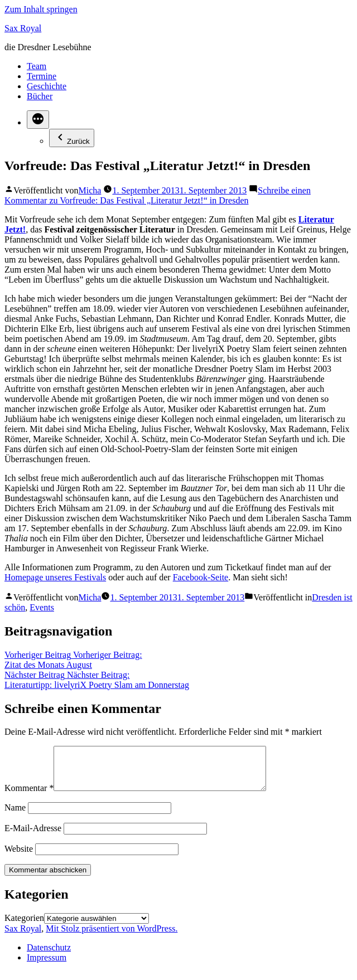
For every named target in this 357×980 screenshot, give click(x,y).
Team (37, 66)
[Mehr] (38, 120)
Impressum (47, 966)
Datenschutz (49, 956)
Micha (90, 190)
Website (19, 857)
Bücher (40, 96)
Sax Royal (23, 28)
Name (15, 816)
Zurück (72, 138)
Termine (42, 76)
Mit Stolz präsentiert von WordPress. (112, 937)
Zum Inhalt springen (41, 9)
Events (42, 607)
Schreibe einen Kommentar (158, 195)
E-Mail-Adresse (33, 836)
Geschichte (47, 86)
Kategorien (24, 926)
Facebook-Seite (201, 577)
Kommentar (29, 796)
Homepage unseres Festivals (55, 577)
